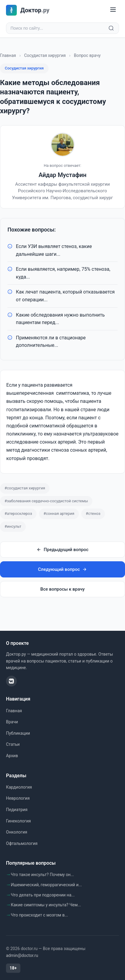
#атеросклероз (18, 514)
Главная (8, 55)
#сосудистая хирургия (25, 488)
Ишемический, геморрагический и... (46, 885)
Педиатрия (17, 810)
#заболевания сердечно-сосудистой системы (46, 501)
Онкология (17, 832)
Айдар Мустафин (63, 175)
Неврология (18, 798)
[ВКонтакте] (11, 681)
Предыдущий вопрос (63, 550)
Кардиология (19, 787)
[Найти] (111, 28)
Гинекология (18, 821)
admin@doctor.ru (22, 955)
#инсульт (13, 526)
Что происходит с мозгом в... (39, 915)
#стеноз (93, 514)
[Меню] (113, 10)
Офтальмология (22, 843)
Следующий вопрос (63, 569)
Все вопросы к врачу (63, 589)
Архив (12, 756)
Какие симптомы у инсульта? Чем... (46, 905)
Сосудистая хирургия (45, 55)
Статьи (13, 744)
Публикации (18, 733)
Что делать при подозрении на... (43, 895)
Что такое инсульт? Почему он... (42, 875)
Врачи (12, 722)
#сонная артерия (59, 514)
